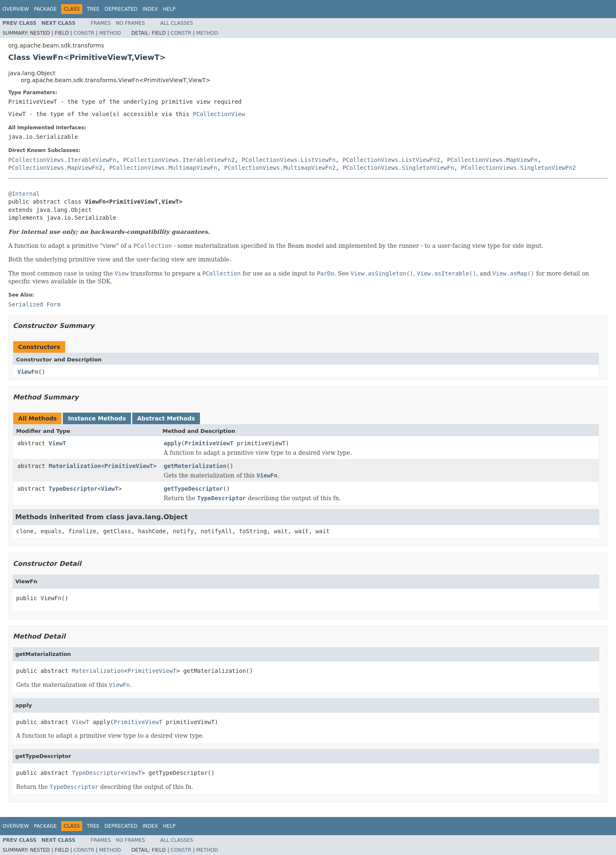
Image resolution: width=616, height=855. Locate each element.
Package (45, 9)
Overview (16, 9)
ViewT (57, 443)
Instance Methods (97, 418)
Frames (101, 23)
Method (110, 33)
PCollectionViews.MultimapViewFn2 (280, 168)
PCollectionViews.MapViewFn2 (55, 168)
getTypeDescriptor (193, 489)
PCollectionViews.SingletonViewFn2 (518, 168)
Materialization (75, 466)
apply (172, 443)
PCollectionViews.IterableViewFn (62, 160)
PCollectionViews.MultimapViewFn (163, 168)
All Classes (177, 23)
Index (150, 9)
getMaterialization (195, 466)
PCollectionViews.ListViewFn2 (391, 160)
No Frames (130, 23)
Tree (93, 9)
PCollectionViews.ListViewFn (289, 160)
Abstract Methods (166, 418)
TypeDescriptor (73, 489)
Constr (84, 33)
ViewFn (28, 372)
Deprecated (121, 9)
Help (169, 9)
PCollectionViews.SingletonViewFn (398, 168)
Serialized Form (34, 304)
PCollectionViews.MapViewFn (492, 160)
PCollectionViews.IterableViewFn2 (179, 160)
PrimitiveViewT (209, 443)
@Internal (24, 194)
